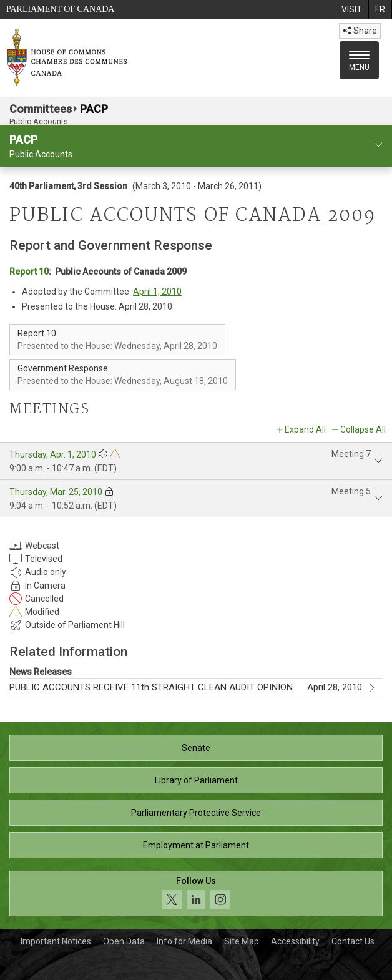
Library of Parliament (196, 780)
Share (360, 31)
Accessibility (295, 941)
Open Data (124, 941)
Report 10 (29, 272)
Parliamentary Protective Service (196, 813)
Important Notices (56, 941)
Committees (41, 109)
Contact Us (353, 941)
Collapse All (363, 429)
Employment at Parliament (196, 845)
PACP (94, 109)
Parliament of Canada (60, 9)
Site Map (242, 941)
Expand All (305, 429)
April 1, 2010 (157, 292)
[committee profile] (378, 145)
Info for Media (184, 941)
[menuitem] (351, 9)
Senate (196, 748)
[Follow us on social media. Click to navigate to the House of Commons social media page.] (196, 894)
